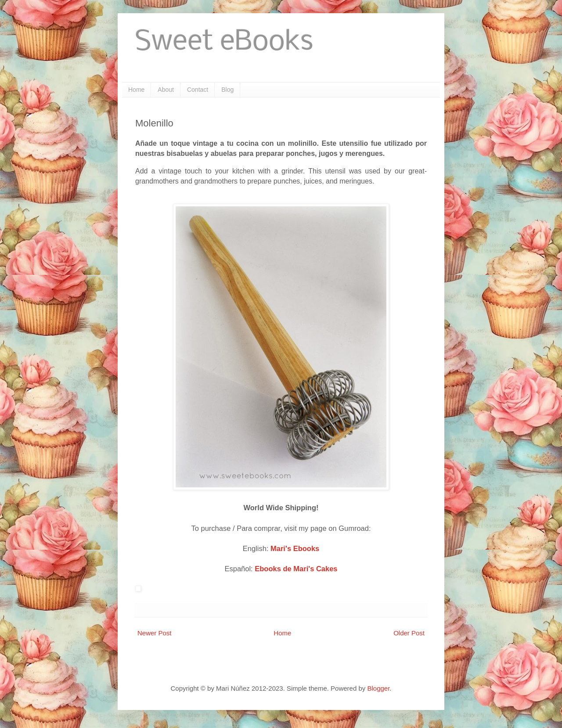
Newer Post (155, 633)
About (166, 90)
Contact (198, 90)
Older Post (409, 633)
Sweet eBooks (224, 42)
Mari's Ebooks (295, 548)
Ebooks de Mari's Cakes (296, 569)
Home (136, 90)
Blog (227, 90)
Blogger (378, 688)
